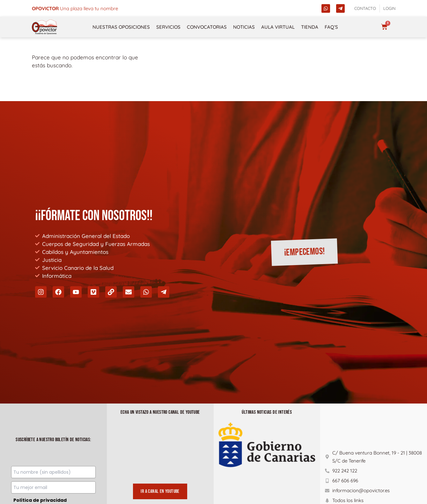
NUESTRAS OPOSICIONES (121, 27)
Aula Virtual (278, 27)
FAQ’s (331, 27)
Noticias (244, 27)
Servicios (168, 27)
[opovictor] (45, 27)
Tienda (310, 27)
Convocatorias (207, 27)
